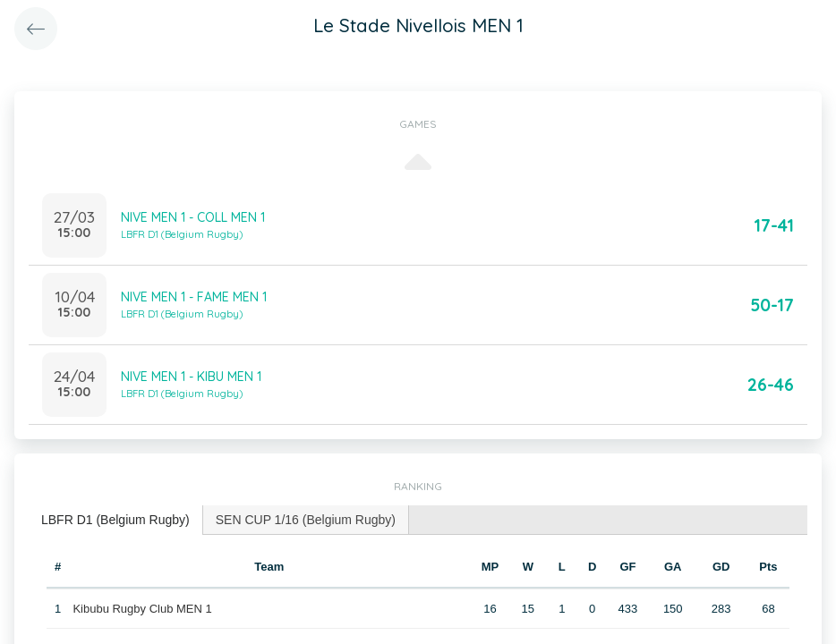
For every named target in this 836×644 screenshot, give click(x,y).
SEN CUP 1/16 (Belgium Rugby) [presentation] (306, 520)
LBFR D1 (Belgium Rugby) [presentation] (115, 520)
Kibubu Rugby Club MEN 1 (142, 609)
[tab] (116, 520)
